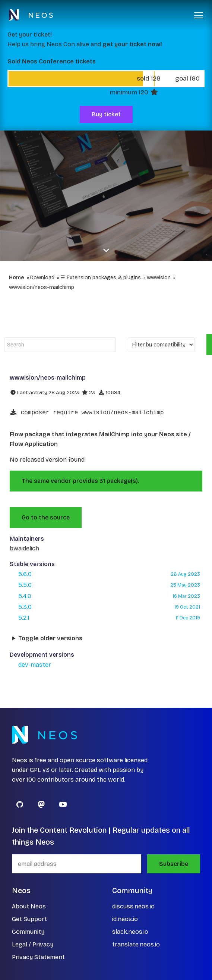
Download (42, 278)
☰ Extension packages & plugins (101, 278)
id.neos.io (125, 919)
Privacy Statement (38, 957)
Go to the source (46, 517)
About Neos (29, 906)
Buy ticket (106, 114)
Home (17, 278)
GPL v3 (40, 770)
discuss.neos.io (133, 906)
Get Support (29, 919)
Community (28, 932)
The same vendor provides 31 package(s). (80, 481)
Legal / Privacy (33, 944)
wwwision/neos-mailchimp (42, 287)
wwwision (159, 278)
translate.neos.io (136, 944)
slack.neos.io (130, 932)
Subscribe (174, 864)
